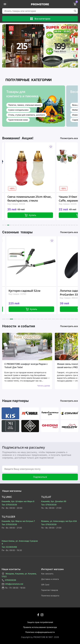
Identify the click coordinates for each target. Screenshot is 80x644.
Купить (36, 215)
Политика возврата (50, 596)
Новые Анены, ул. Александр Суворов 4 (20, 542)
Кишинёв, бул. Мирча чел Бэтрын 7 (18, 521)
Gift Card (45, 585)
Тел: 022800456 (9, 547)
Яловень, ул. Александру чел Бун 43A (59, 521)
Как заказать (47, 574)
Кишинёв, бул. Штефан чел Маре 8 (18, 501)
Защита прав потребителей (40, 622)
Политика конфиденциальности (40, 632)
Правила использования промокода (40, 627)
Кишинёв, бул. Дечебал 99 (54, 501)
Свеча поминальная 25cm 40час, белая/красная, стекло (35, 199)
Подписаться (40, 477)
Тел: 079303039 (9, 505)
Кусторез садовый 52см (31, 291)
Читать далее (44, 386)
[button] (3, 225)
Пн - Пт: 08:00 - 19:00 (13, 588)
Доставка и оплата (50, 579)
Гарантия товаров (50, 590)
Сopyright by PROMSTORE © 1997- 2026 (40, 637)
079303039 (9, 580)
